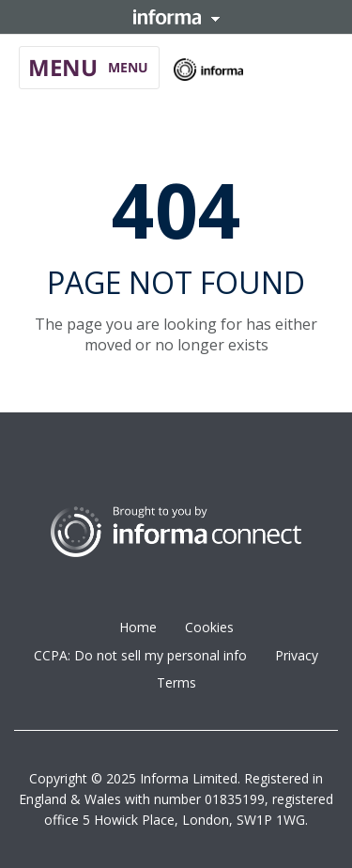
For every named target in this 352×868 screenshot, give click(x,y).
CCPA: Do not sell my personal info (140, 655)
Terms (176, 682)
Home (138, 627)
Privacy (297, 655)
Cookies (209, 627)
